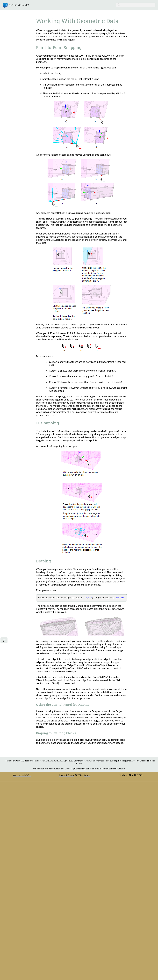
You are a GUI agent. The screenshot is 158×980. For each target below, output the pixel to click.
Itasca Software (67, 775)
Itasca (87, 775)
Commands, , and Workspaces (88, 761)
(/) (54, 761)
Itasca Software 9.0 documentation (22, 761)
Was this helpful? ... (22, 775)
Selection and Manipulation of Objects (54, 769)
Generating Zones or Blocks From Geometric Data (99, 769)
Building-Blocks (122, 761)
